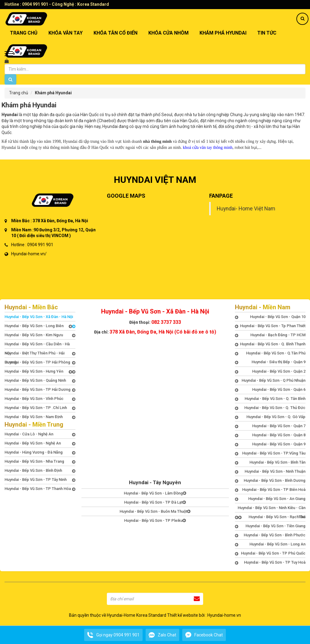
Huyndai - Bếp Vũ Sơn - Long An (270, 544)
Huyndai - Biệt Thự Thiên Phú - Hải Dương (40, 354)
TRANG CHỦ (24, 33)
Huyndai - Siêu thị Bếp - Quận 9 (270, 362)
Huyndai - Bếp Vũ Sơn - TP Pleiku (155, 520)
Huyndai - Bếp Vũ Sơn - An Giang (270, 499)
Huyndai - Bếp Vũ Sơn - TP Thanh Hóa (40, 489)
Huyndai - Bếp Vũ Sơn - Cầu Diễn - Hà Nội (40, 345)
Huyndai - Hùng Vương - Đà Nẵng (40, 452)
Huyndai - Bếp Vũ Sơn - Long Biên (38, 326)
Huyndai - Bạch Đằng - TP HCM (270, 335)
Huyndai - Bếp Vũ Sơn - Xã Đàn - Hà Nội (40, 318)
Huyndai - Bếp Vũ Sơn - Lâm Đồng (155, 493)
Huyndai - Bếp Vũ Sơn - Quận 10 (270, 317)
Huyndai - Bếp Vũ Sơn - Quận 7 (270, 426)
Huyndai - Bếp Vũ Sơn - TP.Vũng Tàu (270, 453)
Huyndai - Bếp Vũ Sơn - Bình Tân (270, 462)
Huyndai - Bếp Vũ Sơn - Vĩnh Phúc (40, 399)
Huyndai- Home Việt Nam (246, 209)
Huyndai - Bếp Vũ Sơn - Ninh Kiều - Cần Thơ (270, 509)
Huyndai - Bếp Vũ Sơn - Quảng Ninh (40, 381)
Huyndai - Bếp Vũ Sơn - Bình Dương (270, 481)
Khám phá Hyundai (223, 33)
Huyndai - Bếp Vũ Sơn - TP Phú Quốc (270, 553)
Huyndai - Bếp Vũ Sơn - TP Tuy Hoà (270, 562)
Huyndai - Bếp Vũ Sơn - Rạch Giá (272, 517)
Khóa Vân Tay (66, 33)
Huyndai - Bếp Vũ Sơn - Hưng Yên (38, 371)
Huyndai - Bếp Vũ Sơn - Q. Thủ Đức (270, 408)
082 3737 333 (166, 322)
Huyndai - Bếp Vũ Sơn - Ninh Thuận (270, 471)
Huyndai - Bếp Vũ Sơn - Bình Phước (270, 535)
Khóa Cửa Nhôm (168, 33)
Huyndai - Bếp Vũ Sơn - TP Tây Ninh (40, 480)
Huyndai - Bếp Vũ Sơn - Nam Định (40, 417)
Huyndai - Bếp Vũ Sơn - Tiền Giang (270, 526)
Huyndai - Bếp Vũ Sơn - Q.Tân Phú (270, 353)
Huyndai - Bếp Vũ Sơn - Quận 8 (270, 435)
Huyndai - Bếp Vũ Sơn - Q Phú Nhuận (270, 381)
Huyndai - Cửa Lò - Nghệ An (40, 434)
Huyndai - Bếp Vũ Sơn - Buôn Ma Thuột (155, 511)
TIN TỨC (267, 33)
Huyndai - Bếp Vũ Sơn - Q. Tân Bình (270, 399)
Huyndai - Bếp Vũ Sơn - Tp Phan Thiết (270, 326)
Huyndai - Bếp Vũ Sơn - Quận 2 (270, 371)
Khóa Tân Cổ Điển (115, 33)
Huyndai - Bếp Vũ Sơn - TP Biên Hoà (270, 490)
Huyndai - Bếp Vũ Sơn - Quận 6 (270, 390)
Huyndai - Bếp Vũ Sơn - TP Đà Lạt (155, 502)
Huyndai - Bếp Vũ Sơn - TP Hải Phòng (40, 363)
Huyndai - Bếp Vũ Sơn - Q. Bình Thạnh (270, 344)
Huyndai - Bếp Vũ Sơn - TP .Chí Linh (40, 408)
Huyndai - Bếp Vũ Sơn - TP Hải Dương (40, 390)
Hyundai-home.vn (224, 615)
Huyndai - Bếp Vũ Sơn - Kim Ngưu (40, 335)
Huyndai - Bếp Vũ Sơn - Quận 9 (270, 444)
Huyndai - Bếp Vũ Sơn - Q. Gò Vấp (270, 417)
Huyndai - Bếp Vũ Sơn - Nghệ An (40, 443)
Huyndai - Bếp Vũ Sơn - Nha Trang (40, 461)
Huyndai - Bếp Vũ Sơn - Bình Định (40, 471)
